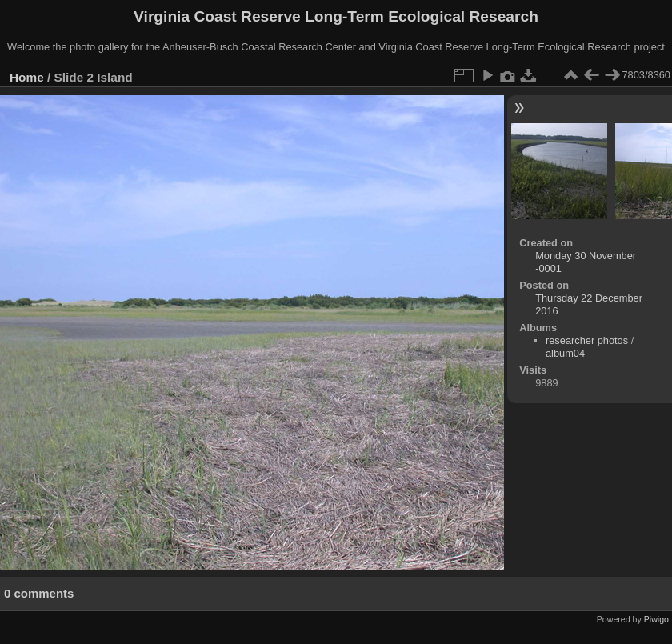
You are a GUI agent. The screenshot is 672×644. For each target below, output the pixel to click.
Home (27, 77)
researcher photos (587, 340)
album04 (565, 353)
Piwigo (656, 619)
